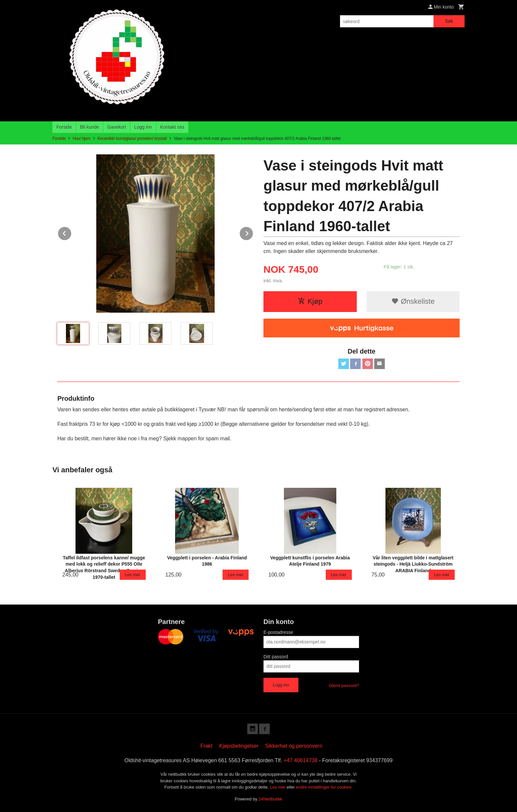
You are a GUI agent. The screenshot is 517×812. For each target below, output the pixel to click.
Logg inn (143, 127)
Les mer (278, 787)
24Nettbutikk (270, 799)
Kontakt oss (172, 127)
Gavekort (117, 127)
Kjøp (310, 301)
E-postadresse (278, 632)
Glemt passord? (344, 686)
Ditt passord (276, 657)
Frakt (206, 746)
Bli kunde (90, 127)
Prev (72, 232)
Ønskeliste (413, 301)
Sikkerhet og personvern (294, 746)
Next (253, 232)
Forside (64, 127)
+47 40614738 (301, 760)
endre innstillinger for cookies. (324, 787)
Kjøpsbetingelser (239, 746)
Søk (449, 21)
